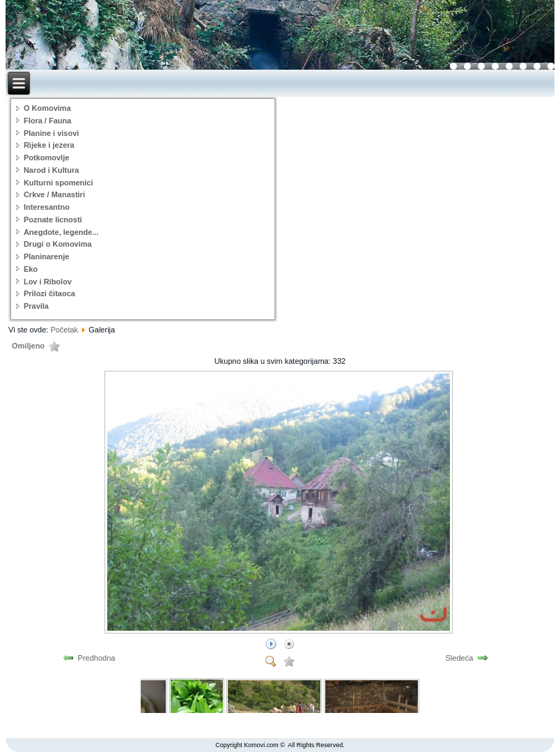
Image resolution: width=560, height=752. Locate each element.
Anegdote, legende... (61, 232)
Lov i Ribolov (48, 282)
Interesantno (47, 207)
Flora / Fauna (47, 121)
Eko (31, 269)
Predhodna (97, 658)
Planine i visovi (51, 133)
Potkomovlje (46, 158)
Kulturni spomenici (59, 183)
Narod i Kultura (51, 170)
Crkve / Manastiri (54, 194)
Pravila (36, 306)
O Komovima (47, 108)
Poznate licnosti (53, 220)
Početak (64, 330)
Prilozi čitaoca (49, 293)
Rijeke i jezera (49, 145)
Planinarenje (46, 256)
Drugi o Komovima (58, 244)
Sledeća (460, 658)
